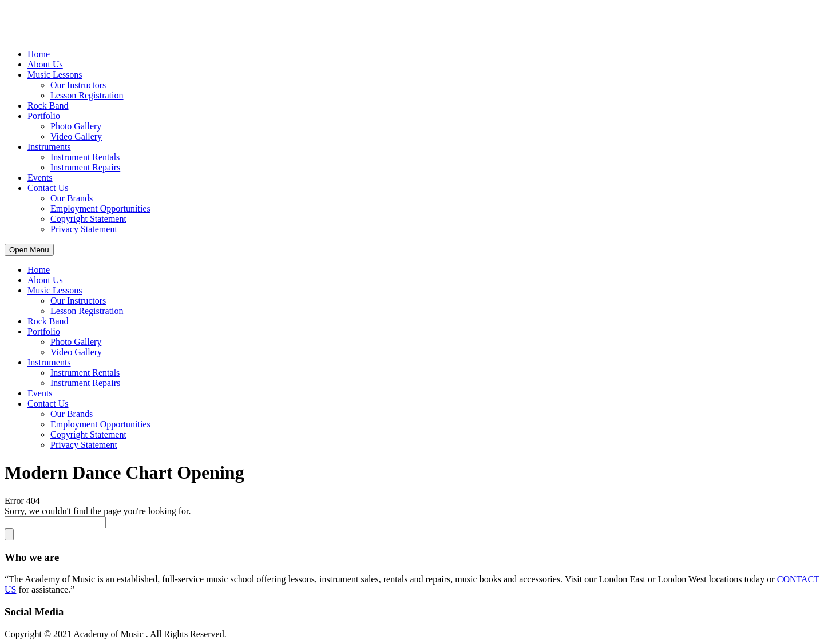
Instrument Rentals (85, 157)
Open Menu (29, 250)
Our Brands (72, 198)
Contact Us (48, 188)
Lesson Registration (87, 95)
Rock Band (48, 106)
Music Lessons (55, 75)
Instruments (49, 147)
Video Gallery (76, 136)
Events (40, 178)
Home (39, 54)
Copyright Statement (88, 219)
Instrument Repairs (85, 167)
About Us (45, 64)
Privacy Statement (84, 229)
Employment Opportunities (100, 208)
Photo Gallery (76, 126)
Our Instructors (78, 85)
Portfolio (44, 116)
